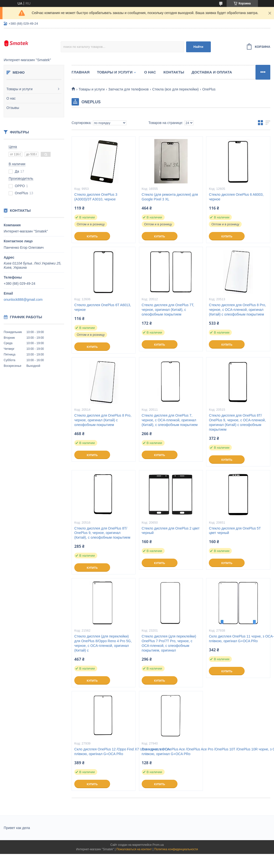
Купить (92, 236)
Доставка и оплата (212, 72)
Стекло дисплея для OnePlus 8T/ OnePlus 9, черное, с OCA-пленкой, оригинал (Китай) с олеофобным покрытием (237, 422)
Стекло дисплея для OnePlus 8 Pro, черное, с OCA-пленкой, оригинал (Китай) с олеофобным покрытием (237, 310)
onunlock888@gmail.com (23, 300)
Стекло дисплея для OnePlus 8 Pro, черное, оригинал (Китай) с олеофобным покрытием (103, 420)
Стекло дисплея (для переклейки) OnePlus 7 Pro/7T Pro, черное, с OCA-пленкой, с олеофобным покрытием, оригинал (169, 643)
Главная (81, 72)
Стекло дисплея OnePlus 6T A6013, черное (103, 307)
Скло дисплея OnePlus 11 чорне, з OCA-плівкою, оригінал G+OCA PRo (238, 639)
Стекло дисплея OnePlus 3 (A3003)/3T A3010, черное (96, 197)
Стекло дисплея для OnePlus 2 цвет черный (171, 531)
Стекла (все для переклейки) (176, 89)
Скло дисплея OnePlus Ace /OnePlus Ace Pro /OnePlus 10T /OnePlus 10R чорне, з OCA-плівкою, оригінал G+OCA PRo (171, 752)
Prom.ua (158, 845)
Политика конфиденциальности (176, 849)
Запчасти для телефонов (129, 89)
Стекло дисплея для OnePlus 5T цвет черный (235, 531)
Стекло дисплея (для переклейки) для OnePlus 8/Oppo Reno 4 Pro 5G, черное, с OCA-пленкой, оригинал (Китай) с (103, 643)
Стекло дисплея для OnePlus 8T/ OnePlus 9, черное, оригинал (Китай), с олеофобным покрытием (102, 533)
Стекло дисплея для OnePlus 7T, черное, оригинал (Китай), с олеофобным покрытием (168, 310)
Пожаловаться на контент (134, 849)
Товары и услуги (20, 89)
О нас (11, 98)
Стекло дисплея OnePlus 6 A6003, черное (236, 197)
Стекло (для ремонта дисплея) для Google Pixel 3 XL (170, 197)
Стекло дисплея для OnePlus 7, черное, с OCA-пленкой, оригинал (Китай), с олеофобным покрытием (170, 420)
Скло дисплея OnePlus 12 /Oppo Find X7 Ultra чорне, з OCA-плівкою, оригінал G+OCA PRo (104, 752)
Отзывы (13, 108)
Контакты (174, 72)
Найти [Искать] (198, 47)
